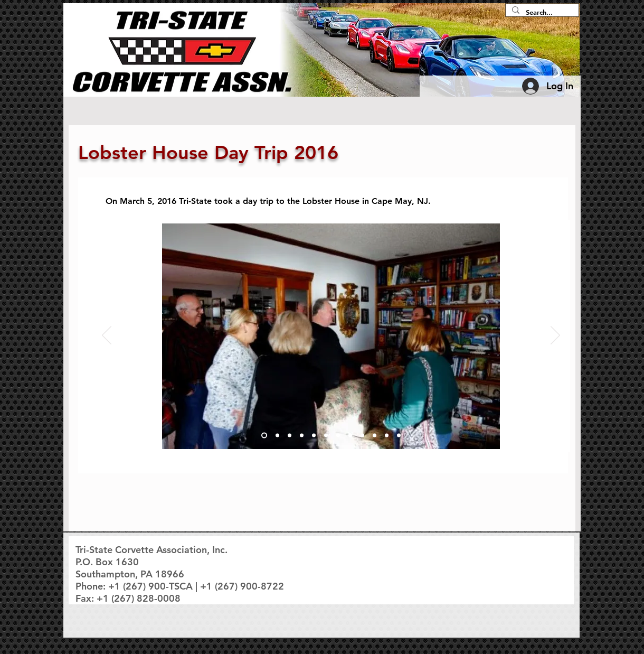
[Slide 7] (338, 436)
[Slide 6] (326, 436)
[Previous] (107, 336)
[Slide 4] (302, 436)
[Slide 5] (314, 436)
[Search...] (541, 12)
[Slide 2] (277, 436)
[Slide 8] (350, 436)
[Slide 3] (290, 436)
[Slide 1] (264, 436)
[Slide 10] (375, 436)
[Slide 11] (387, 436)
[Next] (555, 336)
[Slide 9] (362, 436)
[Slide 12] (399, 436)
